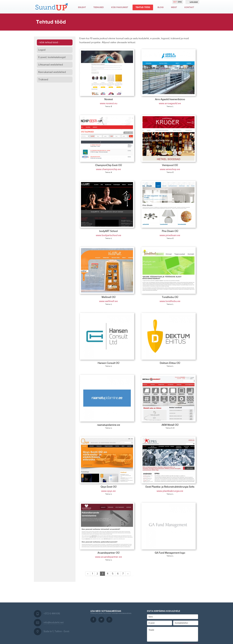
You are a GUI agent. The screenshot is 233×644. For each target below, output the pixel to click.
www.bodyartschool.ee (109, 235)
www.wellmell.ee (108, 301)
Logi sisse (192, 2)
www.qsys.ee (108, 491)
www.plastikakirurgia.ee (170, 491)
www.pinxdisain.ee (170, 235)
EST (175, 2)
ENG (180, 2)
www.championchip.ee (108, 169)
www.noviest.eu (109, 103)
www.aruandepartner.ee (109, 557)
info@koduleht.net (54, 622)
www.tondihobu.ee (170, 301)
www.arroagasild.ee (170, 103)
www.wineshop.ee (170, 169)
